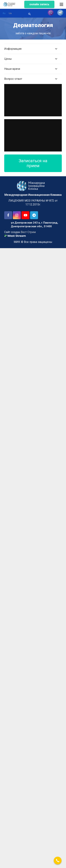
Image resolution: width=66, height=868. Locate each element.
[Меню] (61, 4)
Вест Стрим (28, 232)
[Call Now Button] (58, 861)
